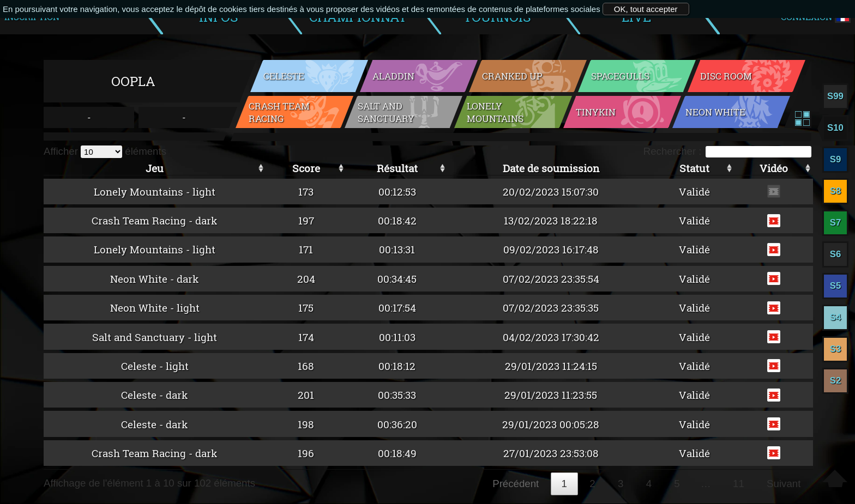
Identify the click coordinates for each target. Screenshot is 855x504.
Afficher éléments (105, 151)
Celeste (284, 76)
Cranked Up (512, 76)
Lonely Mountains (495, 112)
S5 (836, 286)
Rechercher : (727, 151)
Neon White (715, 112)
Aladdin (393, 76)
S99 (835, 96)
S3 (836, 349)
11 (739, 484)
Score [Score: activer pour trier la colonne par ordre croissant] (306, 168)
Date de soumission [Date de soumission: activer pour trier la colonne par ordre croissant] (551, 168)
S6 (836, 254)
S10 (835, 128)
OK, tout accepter (646, 9)
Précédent (516, 484)
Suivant (784, 484)
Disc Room (726, 76)
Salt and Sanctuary (386, 112)
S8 (836, 191)
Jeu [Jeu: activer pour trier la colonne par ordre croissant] (155, 168)
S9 (836, 159)
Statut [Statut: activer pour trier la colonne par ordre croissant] (694, 168)
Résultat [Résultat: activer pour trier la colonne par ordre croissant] (397, 168)
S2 (836, 381)
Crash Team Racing (279, 112)
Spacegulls (620, 76)
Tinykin (596, 112)
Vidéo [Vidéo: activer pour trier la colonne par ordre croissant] (774, 168)
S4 (836, 317)
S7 (836, 223)
